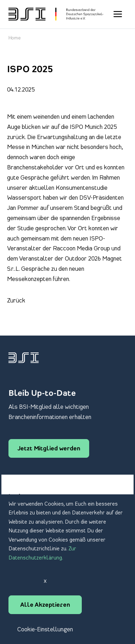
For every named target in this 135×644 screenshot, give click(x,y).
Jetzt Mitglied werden (49, 449)
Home (15, 38)
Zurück (16, 301)
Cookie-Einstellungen (45, 630)
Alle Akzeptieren (45, 605)
